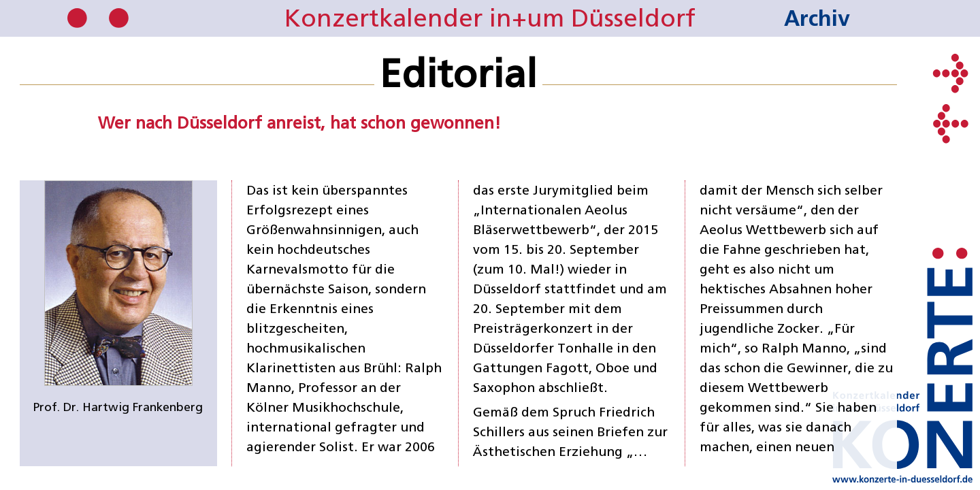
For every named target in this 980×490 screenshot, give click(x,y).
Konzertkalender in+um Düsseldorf (490, 18)
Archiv (817, 18)
